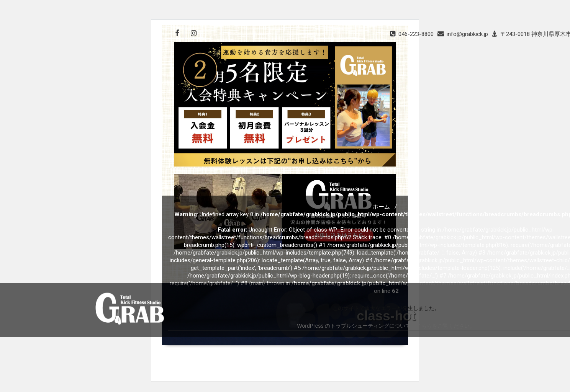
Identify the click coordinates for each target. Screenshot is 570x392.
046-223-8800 (416, 34)
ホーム (381, 207)
